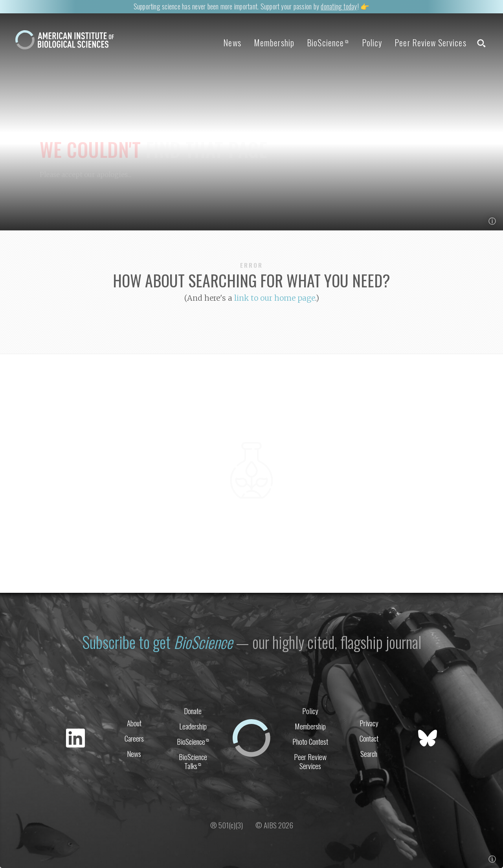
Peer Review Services (430, 42)
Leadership (193, 726)
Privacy (369, 723)
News (232, 42)
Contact (369, 738)
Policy (372, 42)
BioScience (328, 42)
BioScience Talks (193, 761)
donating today (339, 6)
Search (369, 754)
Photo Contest (310, 741)
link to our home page (275, 298)
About (134, 723)
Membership (274, 42)
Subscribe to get (157, 642)
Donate (193, 711)
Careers (134, 738)
